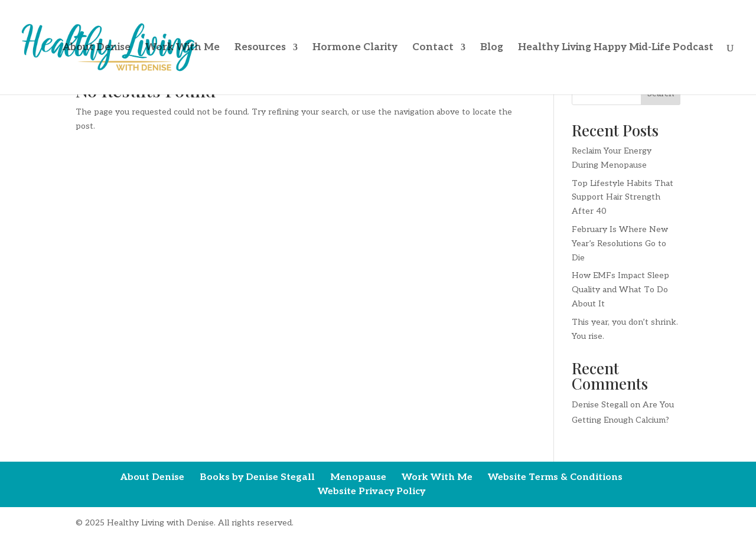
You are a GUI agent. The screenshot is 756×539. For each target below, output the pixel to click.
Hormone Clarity (355, 48)
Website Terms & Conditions (555, 477)
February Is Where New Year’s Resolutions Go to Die (620, 244)
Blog (492, 48)
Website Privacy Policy (372, 491)
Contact (433, 48)
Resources (260, 48)
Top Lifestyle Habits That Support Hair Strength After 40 (623, 197)
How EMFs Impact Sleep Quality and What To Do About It (620, 290)
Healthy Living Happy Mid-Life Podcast (616, 48)
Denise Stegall (600, 405)
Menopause (358, 477)
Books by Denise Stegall (257, 477)
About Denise (97, 48)
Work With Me (183, 48)
